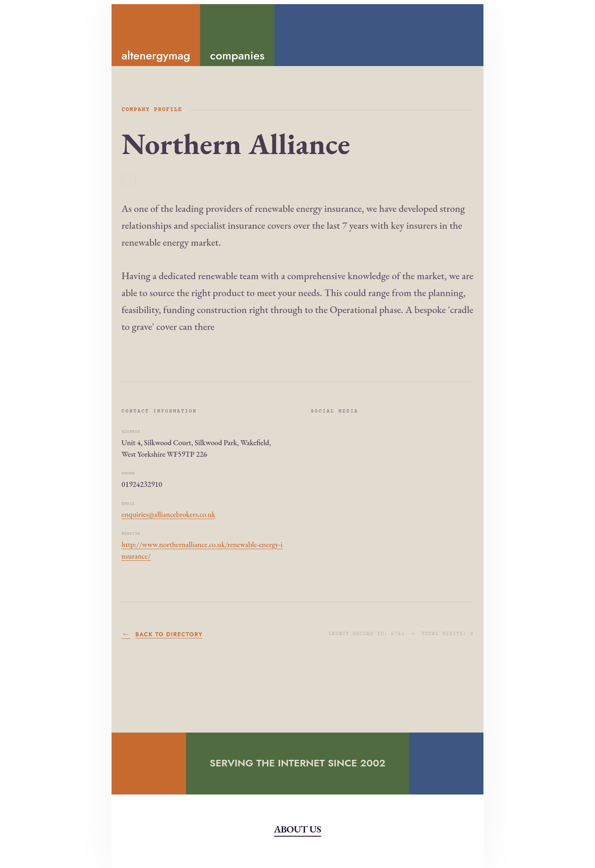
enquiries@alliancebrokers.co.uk (168, 514)
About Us (297, 829)
